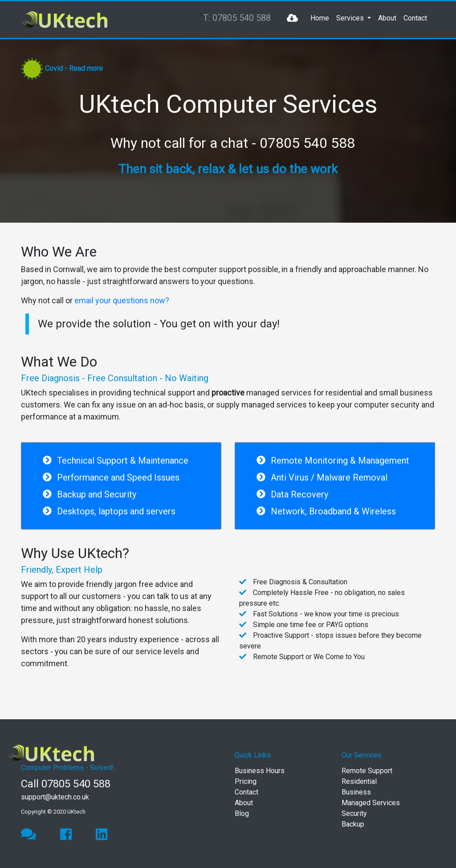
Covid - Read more (74, 68)
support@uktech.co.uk (55, 797)
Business (356, 792)
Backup (353, 824)
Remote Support (367, 771)
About (387, 18)
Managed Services (371, 803)
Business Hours (260, 771)
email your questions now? (122, 300)
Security (354, 813)
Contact (415, 18)
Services (351, 18)
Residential (359, 781)
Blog (242, 813)
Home (320, 18)
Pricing (246, 781)
